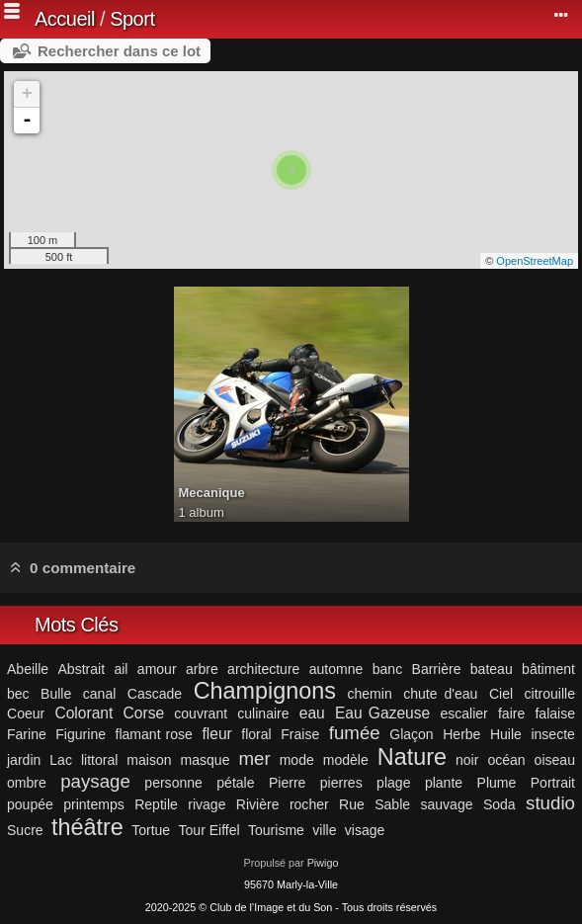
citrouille (550, 694)
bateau (492, 669)
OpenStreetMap (535, 261)
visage (365, 830)
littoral (99, 760)
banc (387, 669)
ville (324, 830)
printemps (94, 804)
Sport (132, 19)
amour (157, 669)
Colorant (83, 713)
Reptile (156, 804)
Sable (392, 804)
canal (100, 694)
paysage (95, 781)
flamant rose (154, 734)
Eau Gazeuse (382, 713)
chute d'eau (440, 694)
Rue (352, 804)
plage (393, 783)
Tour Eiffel (209, 830)
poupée (30, 804)
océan (506, 760)
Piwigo (323, 863)
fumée (355, 733)
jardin (24, 760)
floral (256, 734)
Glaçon (411, 734)
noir (467, 760)
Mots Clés (76, 625)
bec (18, 694)
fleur (216, 734)
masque (206, 760)
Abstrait (81, 669)
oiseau (555, 760)
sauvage (446, 804)
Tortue (151, 830)
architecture (263, 669)
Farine (27, 734)
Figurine (81, 734)
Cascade (155, 694)
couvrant (201, 714)
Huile (506, 734)
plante (444, 783)
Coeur (26, 714)
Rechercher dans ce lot (119, 51)
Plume (497, 783)
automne (336, 669)
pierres (341, 783)
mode (297, 760)
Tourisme (276, 830)
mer (254, 758)
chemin (369, 694)
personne (173, 783)
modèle (346, 760)
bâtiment (548, 669)
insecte (552, 734)
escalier (463, 714)
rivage (207, 804)
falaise (555, 714)
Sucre (25, 830)
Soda (499, 804)
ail (121, 669)
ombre (27, 783)
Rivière (258, 804)
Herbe (461, 734)
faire (511, 714)
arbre (202, 669)
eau (312, 713)
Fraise (300, 734)
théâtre (87, 827)
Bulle (56, 694)
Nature (412, 757)
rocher (309, 804)
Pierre (287, 783)
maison (149, 760)
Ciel (501, 694)
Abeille (28, 669)
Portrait (553, 783)
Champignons (265, 691)
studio (550, 803)
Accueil (65, 19)
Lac (61, 760)
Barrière (437, 669)
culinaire (263, 714)
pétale (235, 783)
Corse (144, 713)
